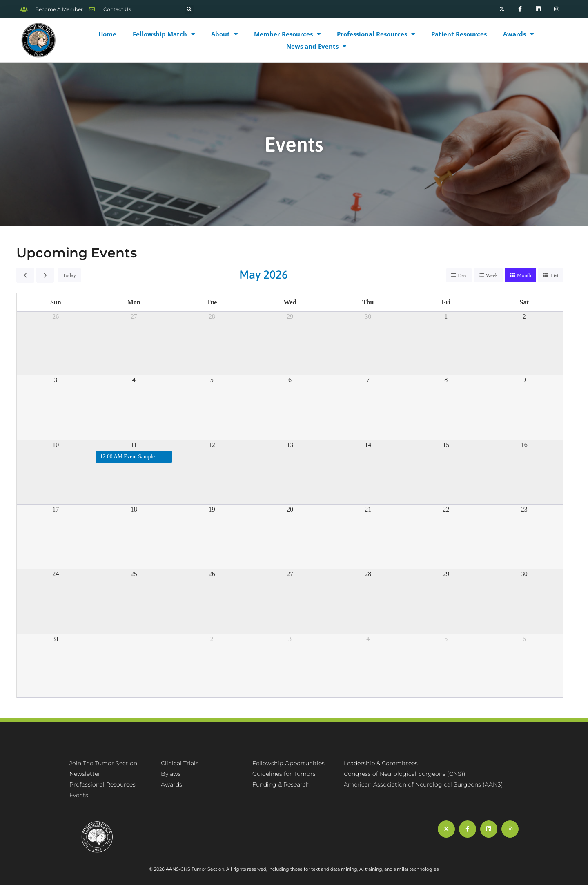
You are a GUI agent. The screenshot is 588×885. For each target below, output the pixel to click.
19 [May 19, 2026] (212, 509)
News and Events (316, 46)
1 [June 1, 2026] (134, 639)
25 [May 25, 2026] (134, 574)
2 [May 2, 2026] (524, 316)
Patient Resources (459, 34)
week (492, 275)
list (555, 275)
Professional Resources (376, 34)
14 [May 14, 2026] (368, 445)
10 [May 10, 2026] (56, 445)
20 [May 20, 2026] (290, 509)
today (69, 275)
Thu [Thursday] (368, 302)
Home (107, 34)
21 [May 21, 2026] (368, 509)
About (224, 34)
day (462, 275)
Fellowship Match (164, 34)
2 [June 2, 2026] (212, 639)
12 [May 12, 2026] (212, 445)
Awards (518, 34)
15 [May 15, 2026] (446, 445)
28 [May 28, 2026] (368, 574)
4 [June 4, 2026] (368, 639)
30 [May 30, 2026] (524, 574)
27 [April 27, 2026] (134, 316)
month (524, 275)
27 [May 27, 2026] (290, 574)
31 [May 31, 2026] (56, 639)
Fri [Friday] (446, 302)
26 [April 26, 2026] (56, 316)
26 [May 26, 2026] (212, 574)
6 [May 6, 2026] (290, 380)
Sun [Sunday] (56, 302)
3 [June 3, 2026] (290, 639)
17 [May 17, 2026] (56, 509)
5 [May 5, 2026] (212, 380)
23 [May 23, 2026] (524, 509)
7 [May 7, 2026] (368, 380)
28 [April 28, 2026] (212, 316)
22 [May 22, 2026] (446, 509)
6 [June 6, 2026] (524, 639)
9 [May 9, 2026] (524, 380)
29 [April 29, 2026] (290, 316)
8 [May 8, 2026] (446, 380)
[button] (189, 9)
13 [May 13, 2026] (290, 445)
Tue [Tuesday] (212, 302)
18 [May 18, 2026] (134, 509)
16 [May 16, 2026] (524, 445)
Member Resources (287, 34)
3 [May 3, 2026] (56, 380)
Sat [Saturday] (524, 302)
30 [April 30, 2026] (368, 316)
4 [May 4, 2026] (134, 380)
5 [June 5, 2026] (446, 639)
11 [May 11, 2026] (134, 445)
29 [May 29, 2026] (446, 574)
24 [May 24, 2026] (56, 574)
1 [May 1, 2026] (446, 316)
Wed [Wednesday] (290, 302)
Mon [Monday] (134, 302)
